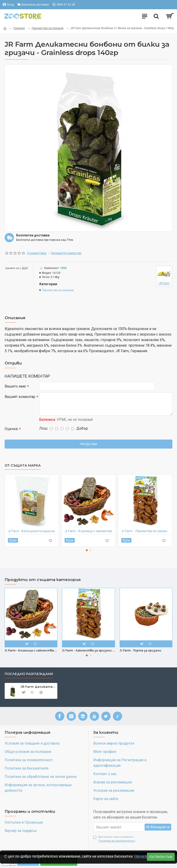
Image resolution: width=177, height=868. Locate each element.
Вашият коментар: (20, 397)
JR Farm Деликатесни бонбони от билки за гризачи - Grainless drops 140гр (38, 687)
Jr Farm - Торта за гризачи (140, 650)
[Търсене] (156, 16)
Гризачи (19, 28)
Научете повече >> (20, 856)
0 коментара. (37, 253)
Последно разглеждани (29, 674)
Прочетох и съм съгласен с (115, 839)
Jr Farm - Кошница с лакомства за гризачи (89, 531)
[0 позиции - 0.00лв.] (169, 16)
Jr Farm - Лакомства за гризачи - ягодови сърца (146, 531)
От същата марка (23, 466)
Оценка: (11, 429)
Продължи (88, 444)
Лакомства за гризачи (48, 28)
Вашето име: (16, 386)
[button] (87, 550)
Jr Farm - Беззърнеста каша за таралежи (33, 531)
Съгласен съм (161, 851)
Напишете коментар (66, 253)
